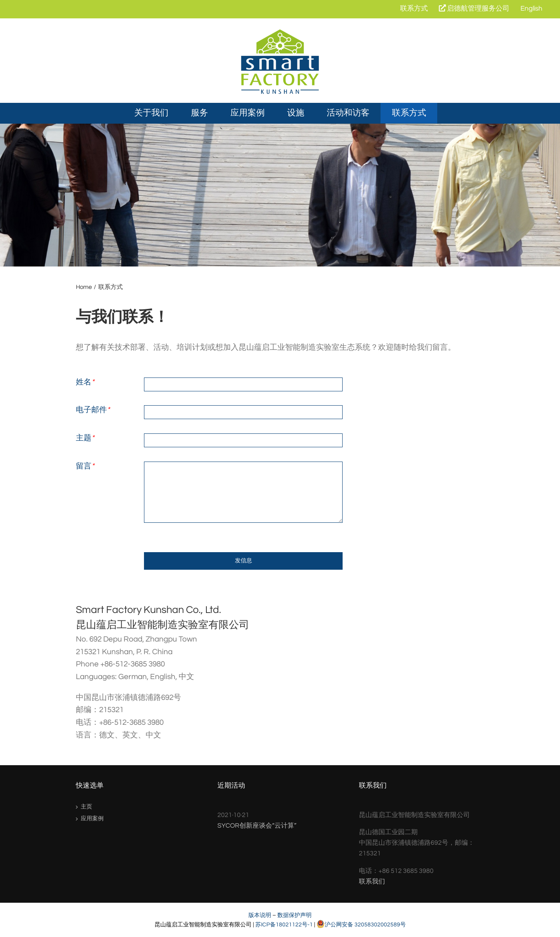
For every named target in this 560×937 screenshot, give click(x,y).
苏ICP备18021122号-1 (284, 925)
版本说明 (260, 915)
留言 (85, 466)
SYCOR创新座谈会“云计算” (257, 826)
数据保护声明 (294, 915)
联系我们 (372, 881)
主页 (86, 807)
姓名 (85, 382)
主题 (85, 438)
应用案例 (92, 819)
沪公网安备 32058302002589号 (361, 925)
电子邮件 (93, 410)
